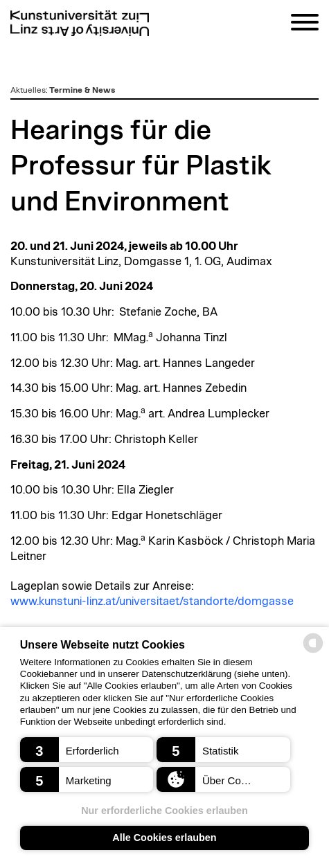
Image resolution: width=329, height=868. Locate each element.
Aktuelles (28, 90)
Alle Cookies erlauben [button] (164, 838)
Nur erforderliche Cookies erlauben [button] (164, 811)
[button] (87, 750)
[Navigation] (305, 25)
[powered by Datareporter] (313, 652)
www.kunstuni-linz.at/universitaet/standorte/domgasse (152, 602)
